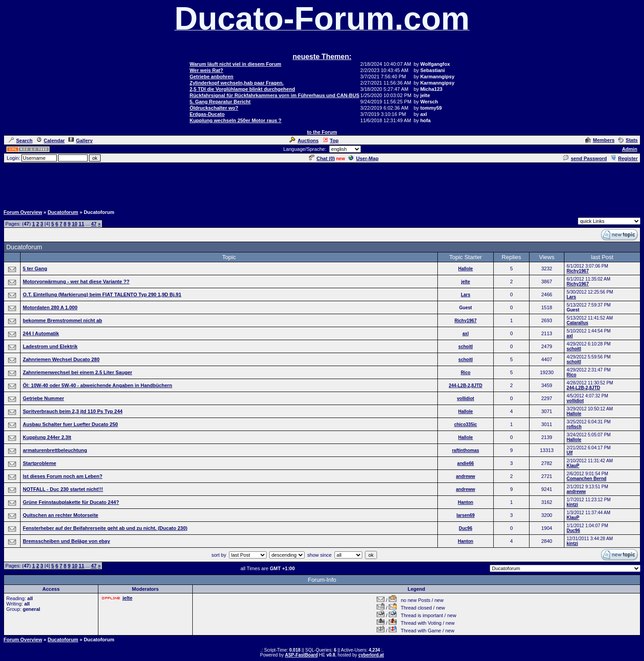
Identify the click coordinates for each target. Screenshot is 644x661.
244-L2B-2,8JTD (465, 386)
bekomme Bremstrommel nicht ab (62, 320)
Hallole (466, 269)
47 (94, 224)
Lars (465, 295)
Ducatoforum (63, 212)
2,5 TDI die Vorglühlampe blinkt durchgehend (242, 89)
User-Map (363, 158)
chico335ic (465, 424)
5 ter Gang (35, 269)
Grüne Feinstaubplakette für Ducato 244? (71, 502)
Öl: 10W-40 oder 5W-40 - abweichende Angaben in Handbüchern (97, 385)
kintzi (572, 505)
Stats (628, 140)
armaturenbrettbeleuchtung (55, 450)
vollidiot (466, 399)
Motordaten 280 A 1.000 (50, 307)
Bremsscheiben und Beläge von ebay (66, 541)
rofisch (574, 427)
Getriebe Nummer (43, 398)
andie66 (465, 463)
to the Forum (322, 132)
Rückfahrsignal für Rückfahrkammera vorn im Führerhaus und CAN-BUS (275, 95)
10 (75, 224)
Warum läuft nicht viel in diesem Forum (235, 64)
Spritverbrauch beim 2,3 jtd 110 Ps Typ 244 (73, 411)
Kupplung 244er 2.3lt (47, 437)
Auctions (304, 141)
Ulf (570, 453)
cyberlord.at (371, 655)
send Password (585, 158)
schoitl (466, 347)
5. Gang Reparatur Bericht (220, 102)
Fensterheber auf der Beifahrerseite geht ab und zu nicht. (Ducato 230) (105, 528)
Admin (630, 149)
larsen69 (466, 515)
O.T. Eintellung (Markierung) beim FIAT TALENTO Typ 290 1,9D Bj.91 (102, 294)
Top (330, 141)
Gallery (80, 141)
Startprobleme (40, 463)
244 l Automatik (41, 333)
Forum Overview (23, 212)
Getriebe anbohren (212, 77)
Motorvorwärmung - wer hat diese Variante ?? (76, 281)
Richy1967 (578, 271)
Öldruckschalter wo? (214, 108)
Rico (466, 373)
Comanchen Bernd (587, 479)
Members (600, 140)
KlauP (573, 466)
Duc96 (466, 528)
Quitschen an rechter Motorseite (61, 515)
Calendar (51, 141)
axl (466, 334)
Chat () (322, 158)
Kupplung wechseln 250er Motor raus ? (235, 120)
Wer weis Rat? (206, 70)
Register (624, 158)
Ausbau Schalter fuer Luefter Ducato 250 (70, 424)
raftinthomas (466, 450)
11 (81, 224)
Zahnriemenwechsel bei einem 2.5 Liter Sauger (78, 372)
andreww (466, 476)
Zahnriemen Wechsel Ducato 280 (61, 359)
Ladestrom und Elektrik (50, 346)
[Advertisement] (322, 184)
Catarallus (577, 323)
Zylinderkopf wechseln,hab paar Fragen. (237, 83)
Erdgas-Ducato (207, 114)
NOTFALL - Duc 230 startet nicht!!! (63, 489)
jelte (466, 282)
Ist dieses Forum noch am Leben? (63, 476)
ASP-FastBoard (301, 655)
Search (21, 141)
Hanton (466, 502)
